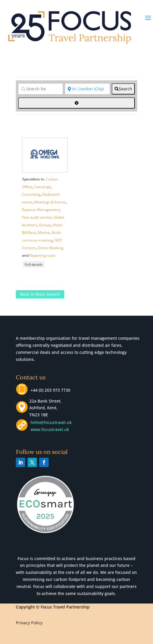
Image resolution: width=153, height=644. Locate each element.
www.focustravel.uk (49, 429)
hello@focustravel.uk (52, 422)
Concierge (42, 187)
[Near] (87, 89)
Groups (45, 225)
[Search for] (41, 89)
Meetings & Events (50, 202)
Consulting (31, 194)
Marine (44, 233)
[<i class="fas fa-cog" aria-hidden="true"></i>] (76, 103)
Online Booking (51, 248)
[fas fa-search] (123, 89)
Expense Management (41, 210)
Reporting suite (42, 255)
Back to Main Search (40, 294)
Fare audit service (37, 217)
